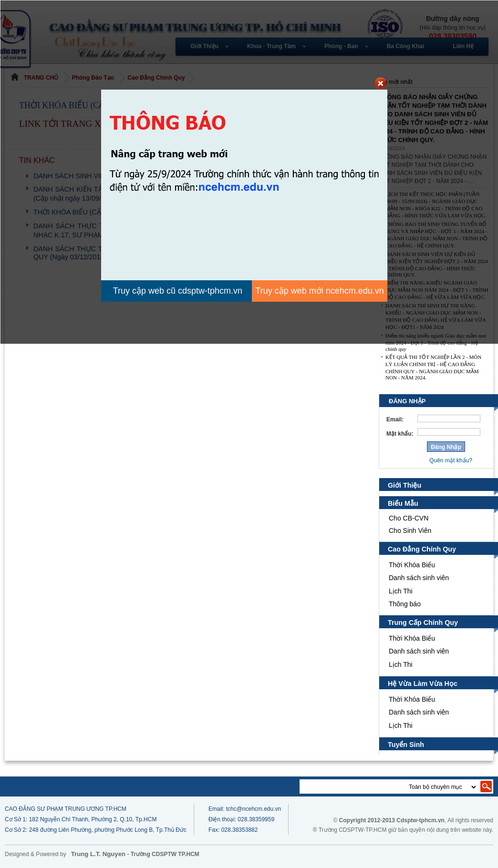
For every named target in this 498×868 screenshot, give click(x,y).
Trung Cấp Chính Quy (423, 623)
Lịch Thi (402, 591)
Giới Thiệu (405, 485)
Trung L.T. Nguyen (98, 854)
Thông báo (405, 604)
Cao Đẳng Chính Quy (422, 549)
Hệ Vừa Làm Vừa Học (422, 684)
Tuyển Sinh (406, 745)
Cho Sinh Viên (410, 531)
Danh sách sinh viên (419, 578)
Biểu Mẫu (403, 503)
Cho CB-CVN (409, 518)
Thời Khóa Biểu (412, 565)
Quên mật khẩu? (451, 460)
